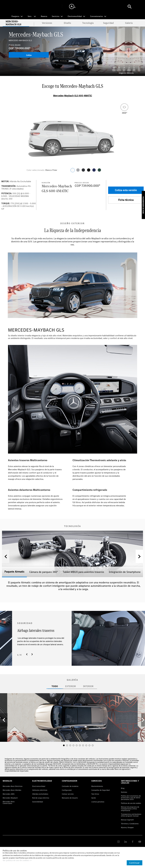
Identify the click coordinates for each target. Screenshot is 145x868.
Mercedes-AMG (9, 794)
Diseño (67, 23)
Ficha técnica (126, 200)
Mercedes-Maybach (10, 798)
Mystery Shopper (127, 828)
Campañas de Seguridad (100, 790)
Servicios (56, 16)
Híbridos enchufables (40, 794)
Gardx (94, 798)
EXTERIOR (70, 686)
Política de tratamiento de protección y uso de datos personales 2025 (131, 798)
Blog (123, 788)
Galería (129, 23)
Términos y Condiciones (130, 824)
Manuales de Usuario (70, 798)
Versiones (47, 23)
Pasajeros (15, 16)
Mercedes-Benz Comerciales (9, 802)
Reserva (44, 16)
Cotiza (29, 55)
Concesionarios (96, 16)
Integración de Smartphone (125, 572)
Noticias (124, 792)
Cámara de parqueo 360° (44, 572)
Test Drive (95, 794)
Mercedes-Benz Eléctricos (13, 786)
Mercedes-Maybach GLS (13, 23)
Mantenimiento (97, 786)
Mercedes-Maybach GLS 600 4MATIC (73, 96)
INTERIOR (88, 686)
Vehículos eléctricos (40, 790)
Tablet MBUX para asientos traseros (83, 572)
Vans (30, 16)
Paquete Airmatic (14, 572)
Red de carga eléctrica (41, 798)
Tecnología (88, 23)
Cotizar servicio (68, 794)
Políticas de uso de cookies (131, 803)
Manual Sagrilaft (127, 820)
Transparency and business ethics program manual (131, 815)
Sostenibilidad (38, 802)
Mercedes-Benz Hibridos (12, 790)
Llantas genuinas (98, 802)
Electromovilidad (75, 16)
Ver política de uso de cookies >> (17, 860)
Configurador (67, 790)
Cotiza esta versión (126, 190)
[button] (139, 556)
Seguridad (108, 23)
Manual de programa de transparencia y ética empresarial (130, 809)
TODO (55, 686)
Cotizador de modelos (70, 786)
